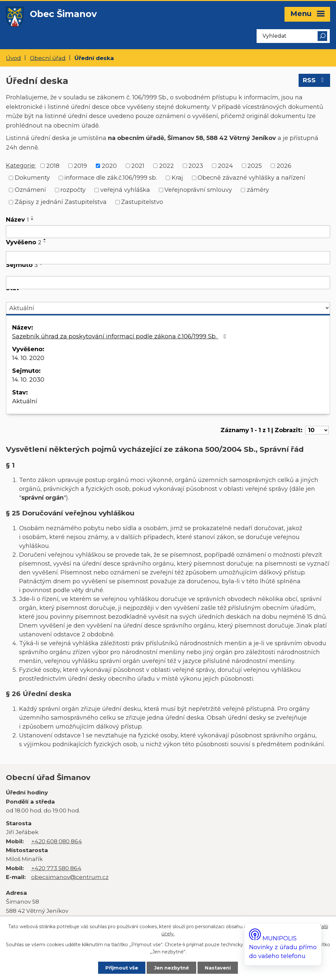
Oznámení (30, 190)
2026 (284, 166)
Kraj (177, 178)
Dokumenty (32, 178)
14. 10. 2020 (28, 358)
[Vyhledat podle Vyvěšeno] (168, 258)
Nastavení (218, 968)
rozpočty (73, 190)
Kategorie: (21, 166)
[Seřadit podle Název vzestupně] (32, 217)
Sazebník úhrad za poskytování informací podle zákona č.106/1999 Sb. (120, 336)
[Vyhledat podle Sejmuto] (168, 283)
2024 (225, 166)
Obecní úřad (48, 58)
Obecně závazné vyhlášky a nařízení (251, 178)
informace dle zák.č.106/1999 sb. (111, 178)
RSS (315, 80)
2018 (53, 166)
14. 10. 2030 (28, 380)
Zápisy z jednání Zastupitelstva (61, 202)
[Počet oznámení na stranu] (317, 430)
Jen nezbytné (172, 968)
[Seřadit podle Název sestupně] (32, 219)
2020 (109, 166)
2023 (196, 166)
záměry (258, 190)
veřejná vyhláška (125, 190)
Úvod (13, 58)
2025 (255, 166)
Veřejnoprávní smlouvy (198, 190)
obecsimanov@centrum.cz (70, 877)
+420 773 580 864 (56, 868)
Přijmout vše (122, 968)
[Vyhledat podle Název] (168, 232)
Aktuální (25, 401)
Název (17, 220)
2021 (138, 166)
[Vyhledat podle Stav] (168, 308)
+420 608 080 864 (57, 841)
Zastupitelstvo (142, 202)
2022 (167, 166)
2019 (80, 166)
